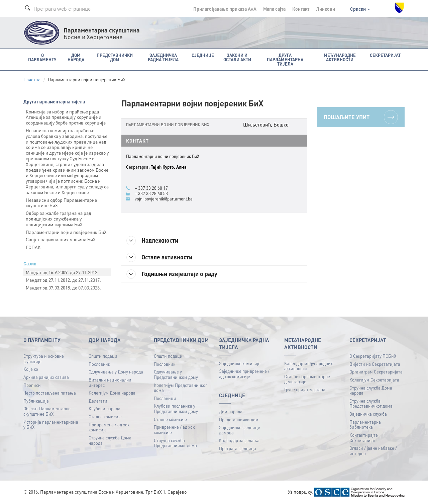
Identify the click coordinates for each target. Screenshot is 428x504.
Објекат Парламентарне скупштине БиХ (47, 411)
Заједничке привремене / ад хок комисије (244, 374)
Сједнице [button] (203, 55)
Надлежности (152, 241)
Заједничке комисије (240, 363)
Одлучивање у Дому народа (116, 372)
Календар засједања (239, 440)
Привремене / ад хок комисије (109, 427)
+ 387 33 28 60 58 (151, 193)
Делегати (98, 401)
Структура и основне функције (44, 359)
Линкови (326, 9)
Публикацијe (36, 401)
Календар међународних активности (308, 366)
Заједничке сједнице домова (240, 430)
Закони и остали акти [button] (237, 57)
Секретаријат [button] (385, 55)
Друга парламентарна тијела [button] (285, 59)
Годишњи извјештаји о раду (172, 274)
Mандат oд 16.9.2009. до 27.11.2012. (62, 272)
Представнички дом (239, 419)
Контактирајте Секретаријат (364, 438)
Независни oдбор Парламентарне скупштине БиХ (61, 203)
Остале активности (159, 257)
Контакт (301, 9)
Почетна (32, 79)
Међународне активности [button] (340, 57)
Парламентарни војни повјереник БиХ (66, 232)
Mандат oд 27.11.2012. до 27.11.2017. (63, 280)
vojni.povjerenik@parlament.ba (164, 199)
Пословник (99, 364)
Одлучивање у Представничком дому (176, 374)
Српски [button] (360, 9)
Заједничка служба (368, 414)
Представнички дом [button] (115, 57)
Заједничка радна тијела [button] (163, 57)
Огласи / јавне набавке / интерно (373, 451)
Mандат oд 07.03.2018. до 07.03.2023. (63, 287)
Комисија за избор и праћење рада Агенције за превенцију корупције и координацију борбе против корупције (66, 117)
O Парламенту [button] (42, 57)
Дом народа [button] (76, 57)
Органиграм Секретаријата (376, 372)
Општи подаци (103, 356)
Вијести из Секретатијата (375, 364)
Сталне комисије (105, 416)
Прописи (32, 385)
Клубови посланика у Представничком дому (176, 408)
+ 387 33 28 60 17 (151, 188)
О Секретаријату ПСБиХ (373, 356)
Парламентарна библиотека (365, 425)
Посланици (165, 398)
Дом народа (231, 411)
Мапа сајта (274, 9)
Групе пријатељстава (305, 389)
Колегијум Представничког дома (180, 388)
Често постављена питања (50, 393)
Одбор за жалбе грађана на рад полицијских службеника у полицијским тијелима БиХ (59, 219)
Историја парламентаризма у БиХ (51, 425)
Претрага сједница (238, 448)
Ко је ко (31, 369)
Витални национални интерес (110, 382)
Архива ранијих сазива (46, 377)
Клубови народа (104, 408)
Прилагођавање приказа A (225, 9)
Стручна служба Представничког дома (175, 443)
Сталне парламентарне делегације (307, 379)
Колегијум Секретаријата (374, 380)
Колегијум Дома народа (112, 393)
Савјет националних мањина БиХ (61, 239)
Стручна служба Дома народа (110, 440)
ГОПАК (33, 247)
